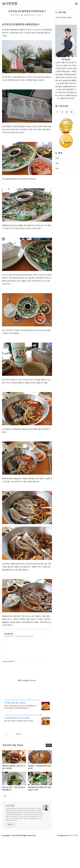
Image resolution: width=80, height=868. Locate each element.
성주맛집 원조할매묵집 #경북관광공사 (27, 11)
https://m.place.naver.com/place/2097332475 (20, 700)
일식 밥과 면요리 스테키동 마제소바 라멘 (19, 721)
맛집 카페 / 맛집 (29, 15)
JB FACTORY (73, 836)
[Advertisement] (27, 680)
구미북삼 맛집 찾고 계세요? (15, 703)
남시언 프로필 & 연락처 (64, 18)
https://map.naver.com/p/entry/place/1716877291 (22, 715)
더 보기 (49, 745)
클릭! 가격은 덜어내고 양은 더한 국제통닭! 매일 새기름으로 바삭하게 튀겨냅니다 (20, 707)
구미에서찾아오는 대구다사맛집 (17, 718)
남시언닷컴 (10, 806)
